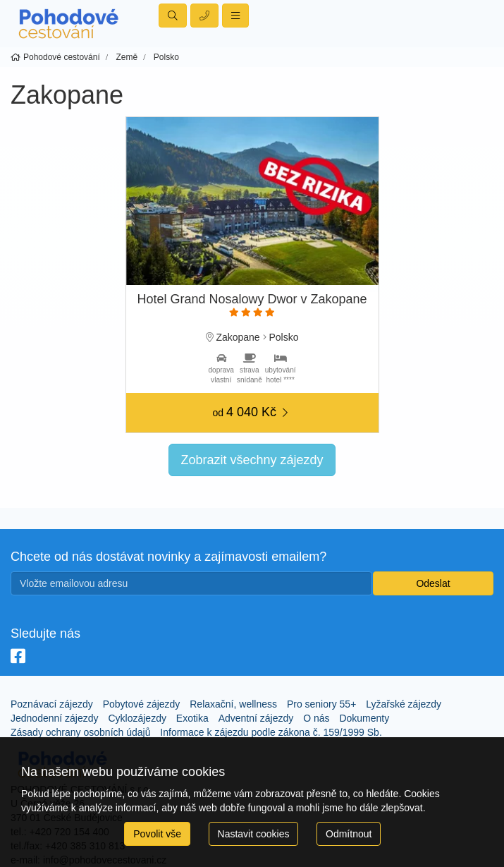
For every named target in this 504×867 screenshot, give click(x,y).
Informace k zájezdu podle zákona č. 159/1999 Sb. (271, 732)
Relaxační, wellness (233, 704)
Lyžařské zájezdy (404, 704)
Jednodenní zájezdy (55, 718)
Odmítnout (349, 834)
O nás (316, 718)
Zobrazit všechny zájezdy (252, 460)
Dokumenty (364, 718)
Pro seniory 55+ (321, 704)
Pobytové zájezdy (142, 704)
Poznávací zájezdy (52, 704)
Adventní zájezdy (256, 718)
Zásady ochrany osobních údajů (80, 732)
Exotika (192, 718)
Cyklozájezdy (137, 718)
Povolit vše (157, 834)
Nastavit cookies (254, 834)
